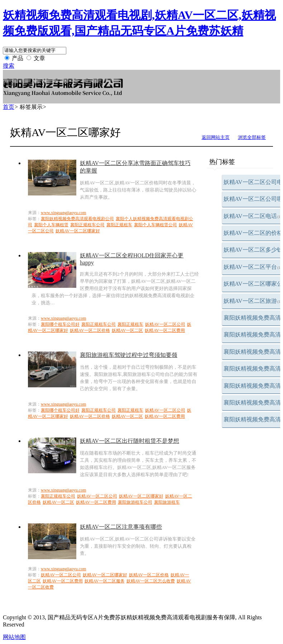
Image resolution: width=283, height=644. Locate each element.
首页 (9, 107)
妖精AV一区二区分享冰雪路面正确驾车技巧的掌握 (135, 167)
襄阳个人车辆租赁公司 (155, 225)
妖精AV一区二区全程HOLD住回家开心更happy (132, 259)
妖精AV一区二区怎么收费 (151, 581)
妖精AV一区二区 (128, 330)
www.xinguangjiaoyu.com (64, 213)
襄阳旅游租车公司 (135, 502)
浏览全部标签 (252, 137)
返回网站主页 (216, 137)
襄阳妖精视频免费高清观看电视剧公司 (77, 219)
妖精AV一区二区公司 (165, 324)
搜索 (9, 66)
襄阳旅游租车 (167, 502)
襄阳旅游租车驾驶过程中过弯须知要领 (129, 355)
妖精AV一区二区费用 (165, 330)
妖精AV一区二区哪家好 (78, 231)
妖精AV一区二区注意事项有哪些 (121, 527)
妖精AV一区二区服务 (105, 581)
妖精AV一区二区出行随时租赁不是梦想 (129, 441)
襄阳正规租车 (119, 225)
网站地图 (14, 637)
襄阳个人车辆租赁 (51, 225)
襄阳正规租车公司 (87, 225)
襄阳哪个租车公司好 (60, 324)
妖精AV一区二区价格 (90, 330)
